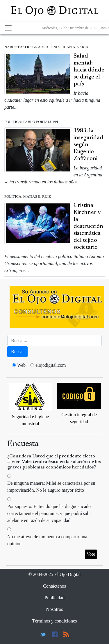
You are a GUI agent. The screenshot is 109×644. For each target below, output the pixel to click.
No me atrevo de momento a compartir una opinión (47, 540)
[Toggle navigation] (8, 28)
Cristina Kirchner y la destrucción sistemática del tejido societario (88, 226)
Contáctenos (54, 586)
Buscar (17, 351)
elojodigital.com (51, 365)
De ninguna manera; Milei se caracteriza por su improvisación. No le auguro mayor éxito (51, 487)
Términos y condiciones (55, 621)
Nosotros (55, 609)
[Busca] (54, 341)
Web (21, 365)
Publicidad (54, 598)
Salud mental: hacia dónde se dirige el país (89, 70)
